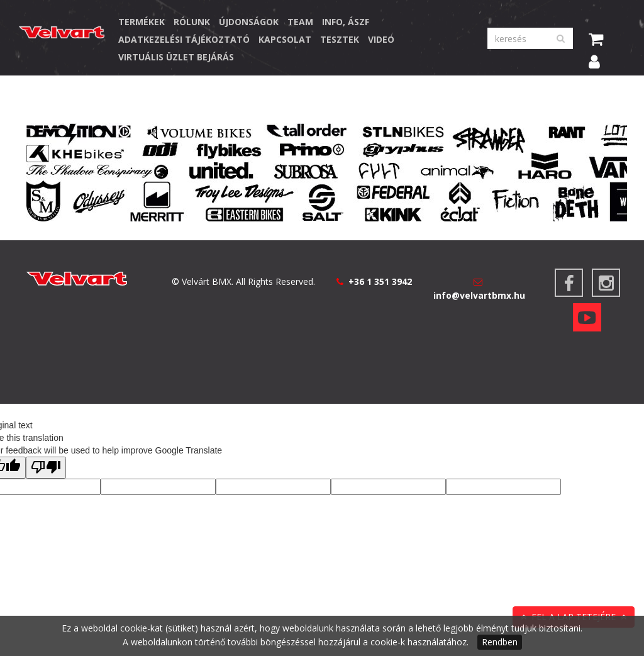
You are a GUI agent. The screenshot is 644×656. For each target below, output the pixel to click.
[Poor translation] (46, 468)
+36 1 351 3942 (380, 281)
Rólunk (192, 22)
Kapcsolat (285, 39)
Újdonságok (249, 22)
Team (300, 22)
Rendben (500, 642)
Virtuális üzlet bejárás (176, 57)
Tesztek (340, 39)
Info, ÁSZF (346, 22)
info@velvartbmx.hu (479, 295)
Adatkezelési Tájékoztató (184, 39)
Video (381, 39)
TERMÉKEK (142, 22)
